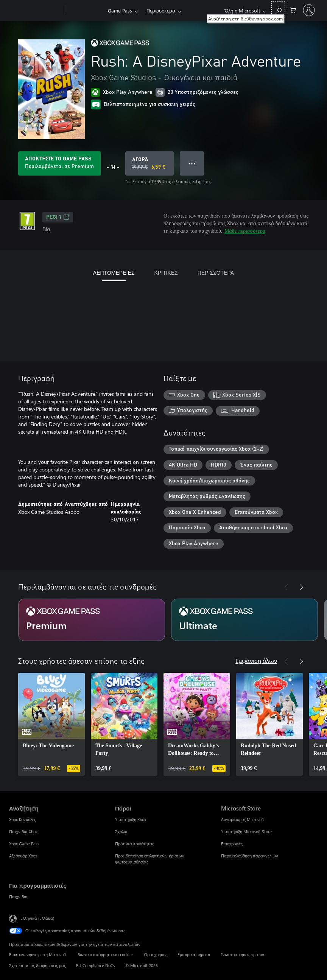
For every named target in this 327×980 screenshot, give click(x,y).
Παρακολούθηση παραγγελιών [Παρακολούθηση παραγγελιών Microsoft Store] (250, 856)
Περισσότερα (161, 10)
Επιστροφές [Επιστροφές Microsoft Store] (232, 844)
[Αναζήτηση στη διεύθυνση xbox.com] (278, 10)
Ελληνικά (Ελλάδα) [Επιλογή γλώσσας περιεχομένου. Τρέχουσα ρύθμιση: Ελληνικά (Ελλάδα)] (37, 918)
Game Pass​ (120, 10)
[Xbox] (85, 11)
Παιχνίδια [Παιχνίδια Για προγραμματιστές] (18, 897)
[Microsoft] (35, 11)
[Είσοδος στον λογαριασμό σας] (309, 10)
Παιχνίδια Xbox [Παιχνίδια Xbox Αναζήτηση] (23, 831)
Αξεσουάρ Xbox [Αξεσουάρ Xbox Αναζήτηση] (23, 856)
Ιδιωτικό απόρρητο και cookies (105, 954)
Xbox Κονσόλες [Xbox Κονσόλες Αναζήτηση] (23, 819)
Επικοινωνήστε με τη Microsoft (38, 954)
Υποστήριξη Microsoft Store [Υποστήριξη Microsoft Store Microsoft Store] (246, 831)
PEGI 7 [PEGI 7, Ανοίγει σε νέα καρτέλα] (58, 217)
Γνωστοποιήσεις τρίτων (242, 954)
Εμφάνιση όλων (256, 660)
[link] (51, 724)
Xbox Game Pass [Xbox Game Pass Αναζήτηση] (24, 844)
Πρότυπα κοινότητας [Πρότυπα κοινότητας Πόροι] (135, 844)
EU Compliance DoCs (96, 965)
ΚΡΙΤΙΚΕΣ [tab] (166, 273)
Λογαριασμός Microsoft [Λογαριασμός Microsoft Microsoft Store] (243, 819)
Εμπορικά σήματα (194, 954)
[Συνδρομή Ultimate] (244, 620)
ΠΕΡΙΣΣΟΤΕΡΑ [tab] (216, 273)
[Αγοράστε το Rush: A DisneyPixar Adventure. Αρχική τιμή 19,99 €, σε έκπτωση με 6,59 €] (149, 163)
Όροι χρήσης (156, 954)
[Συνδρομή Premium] (92, 620)
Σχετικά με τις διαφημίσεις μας (37, 965)
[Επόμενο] (301, 587)
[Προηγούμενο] (286, 587)
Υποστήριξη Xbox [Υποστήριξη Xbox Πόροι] (131, 819)
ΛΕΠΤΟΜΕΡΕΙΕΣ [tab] (114, 273)
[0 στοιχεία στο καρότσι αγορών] (293, 10)
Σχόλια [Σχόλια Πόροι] (121, 831)
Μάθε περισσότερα (245, 231)
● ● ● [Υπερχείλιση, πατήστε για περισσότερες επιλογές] (192, 163)
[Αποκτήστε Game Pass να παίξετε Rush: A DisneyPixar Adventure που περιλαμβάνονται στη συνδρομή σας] (59, 163)
